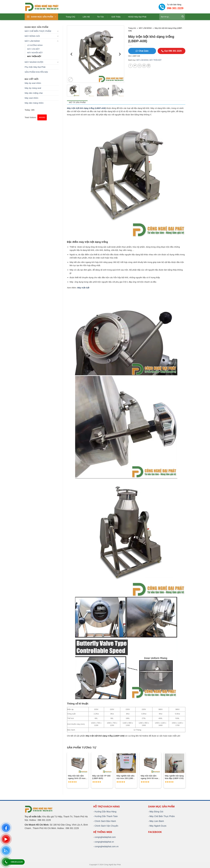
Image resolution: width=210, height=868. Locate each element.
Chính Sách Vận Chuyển (106, 826)
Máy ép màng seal (33, 88)
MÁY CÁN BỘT (33, 49)
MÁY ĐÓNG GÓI (32, 36)
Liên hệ (86, 17)
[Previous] (72, 54)
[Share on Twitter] (135, 66)
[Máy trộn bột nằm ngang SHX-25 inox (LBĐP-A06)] (78, 763)
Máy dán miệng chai (34, 93)
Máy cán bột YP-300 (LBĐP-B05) (101, 777)
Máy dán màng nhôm (34, 103)
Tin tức (101, 17)
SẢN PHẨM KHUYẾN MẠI (36, 72)
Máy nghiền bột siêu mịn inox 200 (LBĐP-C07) (126, 777)
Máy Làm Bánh (157, 821)
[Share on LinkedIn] (149, 66)
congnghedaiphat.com (105, 837)
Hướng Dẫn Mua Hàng (105, 812)
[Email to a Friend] (139, 66)
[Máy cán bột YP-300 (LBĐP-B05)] (102, 763)
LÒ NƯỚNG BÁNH (35, 45)
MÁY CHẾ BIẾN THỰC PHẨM (38, 31)
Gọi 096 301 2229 (171, 51)
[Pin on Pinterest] (144, 66)
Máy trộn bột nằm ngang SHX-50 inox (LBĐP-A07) (149, 777)
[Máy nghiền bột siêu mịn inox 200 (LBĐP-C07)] (126, 763)
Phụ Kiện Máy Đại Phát (35, 67)
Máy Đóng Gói (156, 812)
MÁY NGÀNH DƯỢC (34, 62)
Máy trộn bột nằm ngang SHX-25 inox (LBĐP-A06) (77, 777)
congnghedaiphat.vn (104, 842)
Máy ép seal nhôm (33, 83)
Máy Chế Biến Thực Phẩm (162, 816)
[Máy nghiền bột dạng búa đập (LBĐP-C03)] (175, 763)
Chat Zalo (142, 51)
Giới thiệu (116, 17)
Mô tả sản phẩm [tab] (77, 102)
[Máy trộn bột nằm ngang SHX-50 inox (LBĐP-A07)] (150, 763)
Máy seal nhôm (31, 98)
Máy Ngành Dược (158, 826)
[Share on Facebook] (130, 66)
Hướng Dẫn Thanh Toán (106, 816)
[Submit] (183, 17)
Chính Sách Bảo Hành (105, 821)
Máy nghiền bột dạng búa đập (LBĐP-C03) (174, 777)
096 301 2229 (175, 8)
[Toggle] (58, 31)
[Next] (119, 54)
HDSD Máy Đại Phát (137, 17)
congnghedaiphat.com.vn (107, 846)
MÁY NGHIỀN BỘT (35, 53)
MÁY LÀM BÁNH (32, 41)
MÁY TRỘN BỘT (34, 56)
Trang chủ (71, 17)
